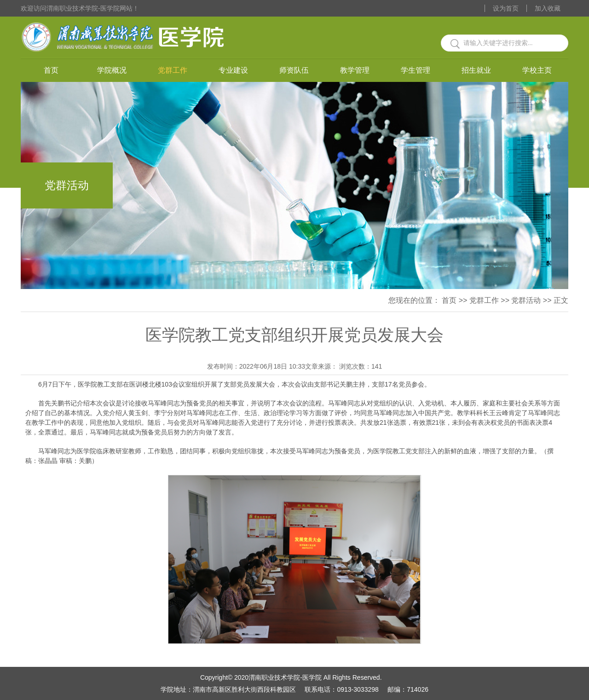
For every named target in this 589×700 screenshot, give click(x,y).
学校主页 (537, 70)
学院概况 (112, 70)
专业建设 (233, 70)
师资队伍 (294, 70)
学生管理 (416, 70)
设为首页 (506, 8)
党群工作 (173, 70)
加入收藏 (548, 8)
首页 (51, 70)
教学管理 (355, 70)
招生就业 (476, 70)
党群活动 (526, 300)
